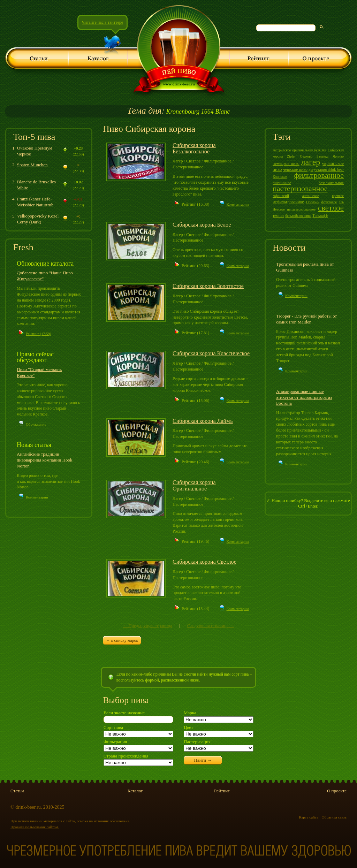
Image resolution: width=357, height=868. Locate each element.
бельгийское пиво (298, 216)
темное (278, 215)
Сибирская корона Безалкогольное (194, 148)
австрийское (282, 150)
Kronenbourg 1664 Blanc (178, 112)
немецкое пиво (286, 163)
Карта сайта (309, 817)
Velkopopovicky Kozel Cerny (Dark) (38, 219)
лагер (311, 162)
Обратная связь (334, 817)
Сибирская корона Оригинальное (194, 485)
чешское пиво (295, 169)
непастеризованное (301, 209)
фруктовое (329, 202)
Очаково (306, 156)
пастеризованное (300, 188)
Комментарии (37, 497)
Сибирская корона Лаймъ (203, 421)
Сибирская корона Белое (202, 225)
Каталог (135, 791)
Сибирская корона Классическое (211, 353)
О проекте (337, 791)
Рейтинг (222, 791)
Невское (279, 209)
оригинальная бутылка (309, 150)
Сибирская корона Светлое (204, 562)
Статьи (17, 791)
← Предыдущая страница (147, 626)
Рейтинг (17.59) (39, 334)
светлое (331, 208)
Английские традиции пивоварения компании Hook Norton (45, 460)
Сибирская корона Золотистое (208, 286)
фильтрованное (319, 175)
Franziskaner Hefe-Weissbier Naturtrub (35, 202)
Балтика (322, 156)
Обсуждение (36, 424)
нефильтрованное (288, 202)
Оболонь (313, 202)
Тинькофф (320, 216)
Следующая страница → (210, 626)
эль (341, 202)
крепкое (338, 196)
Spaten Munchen (32, 165)
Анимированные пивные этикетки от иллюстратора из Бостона (304, 397)
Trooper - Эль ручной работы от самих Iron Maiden (306, 319)
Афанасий (281, 196)
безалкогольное (331, 183)
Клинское (280, 177)
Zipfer (291, 156)
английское (310, 196)
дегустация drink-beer (326, 169)
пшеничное (282, 183)
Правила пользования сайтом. (35, 827)
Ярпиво (338, 156)
